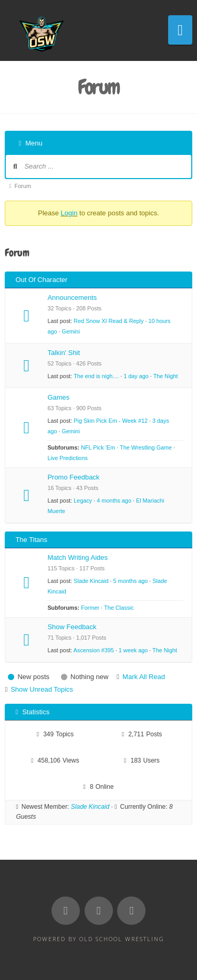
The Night (166, 376)
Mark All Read (144, 677)
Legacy (83, 501)
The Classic (119, 608)
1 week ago (133, 650)
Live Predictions (67, 458)
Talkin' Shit (64, 353)
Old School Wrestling (122, 939)
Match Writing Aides (77, 557)
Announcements (72, 298)
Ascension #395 (94, 650)
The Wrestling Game (146, 447)
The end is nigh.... (96, 376)
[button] (180, 30)
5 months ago (131, 581)
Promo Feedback (73, 477)
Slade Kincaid (91, 581)
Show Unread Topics (42, 689)
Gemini (70, 331)
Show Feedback (72, 627)
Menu (30, 143)
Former (90, 608)
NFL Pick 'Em (98, 447)
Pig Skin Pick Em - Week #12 (111, 421)
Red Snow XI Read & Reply (108, 321)
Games (58, 397)
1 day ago (136, 376)
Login (69, 213)
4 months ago (114, 501)
